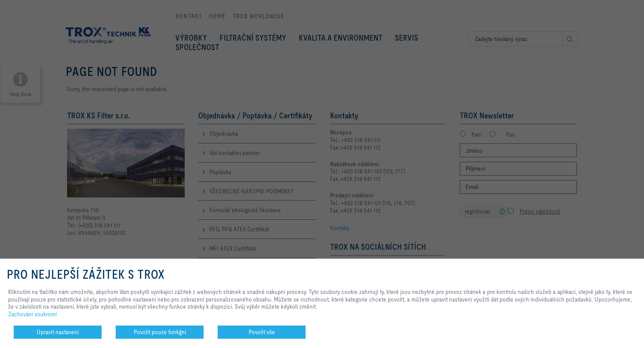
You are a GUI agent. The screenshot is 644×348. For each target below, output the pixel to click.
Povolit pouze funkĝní (160, 332)
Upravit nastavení (58, 332)
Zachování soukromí (32, 314)
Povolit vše (262, 332)
